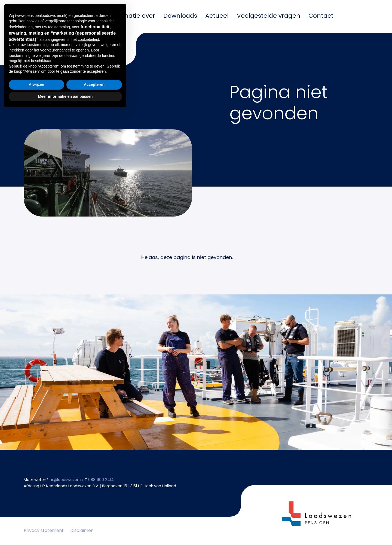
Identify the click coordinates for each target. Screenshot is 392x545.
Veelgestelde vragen (269, 16)
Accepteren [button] (94, 518)
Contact (321, 16)
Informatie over (131, 16)
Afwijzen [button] (37, 518)
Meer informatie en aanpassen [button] (65, 530)
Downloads (180, 16)
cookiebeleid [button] (88, 473)
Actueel (217, 16)
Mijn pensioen (79, 16)
